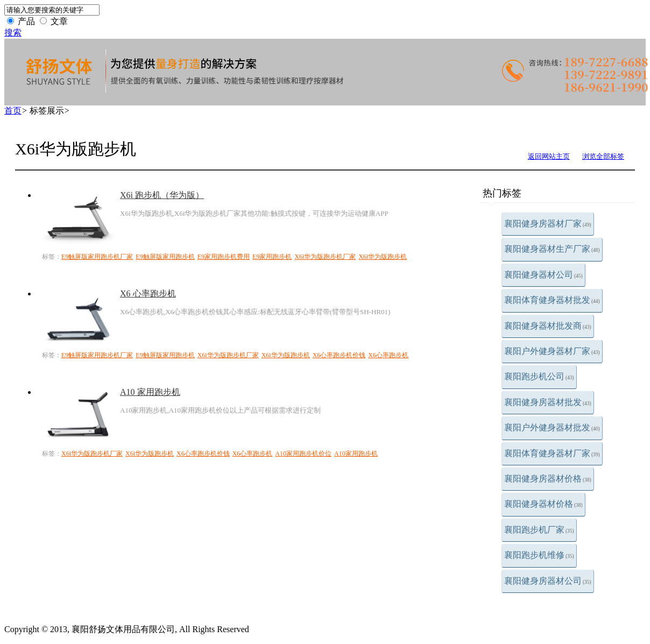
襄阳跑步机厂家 (539, 530)
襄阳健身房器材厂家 (548, 224)
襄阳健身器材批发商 (548, 326)
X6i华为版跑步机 (383, 257)
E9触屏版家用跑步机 (165, 257)
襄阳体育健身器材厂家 (552, 453)
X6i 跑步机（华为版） (162, 195)
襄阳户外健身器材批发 (552, 427)
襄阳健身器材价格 (543, 504)
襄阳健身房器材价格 (548, 479)
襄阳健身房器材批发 (548, 402)
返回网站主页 (549, 156)
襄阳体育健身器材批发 (552, 300)
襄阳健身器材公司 (543, 275)
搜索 (13, 33)
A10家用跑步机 (356, 454)
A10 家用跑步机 (150, 392)
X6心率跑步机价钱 (339, 355)
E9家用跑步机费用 (224, 257)
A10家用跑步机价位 (303, 454)
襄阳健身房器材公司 (548, 581)
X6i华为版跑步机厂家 (325, 257)
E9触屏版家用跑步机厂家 (97, 257)
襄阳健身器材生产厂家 (552, 249)
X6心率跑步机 (388, 355)
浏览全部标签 (603, 156)
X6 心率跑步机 (148, 293)
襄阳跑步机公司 (539, 376)
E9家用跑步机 (272, 257)
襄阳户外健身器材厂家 (552, 351)
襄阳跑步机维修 (539, 555)
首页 (13, 111)
